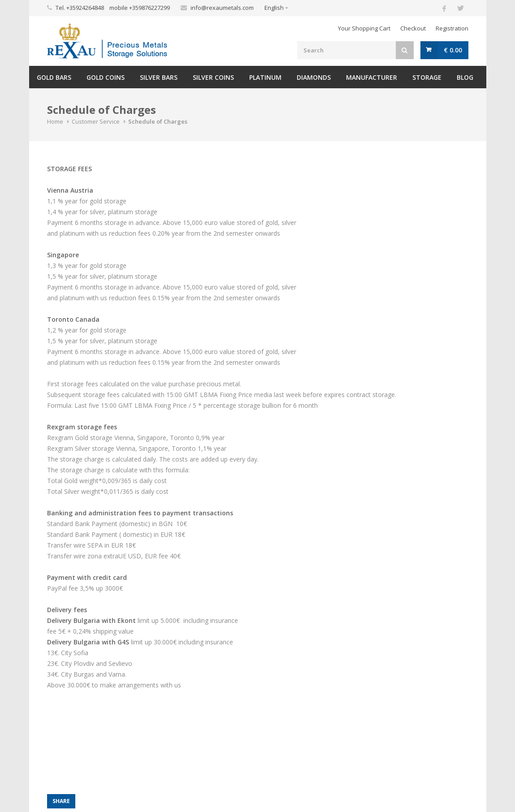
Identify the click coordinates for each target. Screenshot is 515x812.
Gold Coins (106, 77)
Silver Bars (159, 77)
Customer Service (96, 121)
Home (55, 121)
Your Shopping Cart (364, 28)
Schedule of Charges (158, 121)
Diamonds (314, 77)
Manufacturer (372, 77)
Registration (452, 28)
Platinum (265, 77)
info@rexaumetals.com (222, 8)
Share (61, 801)
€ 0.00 (453, 50)
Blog (465, 77)
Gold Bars (54, 77)
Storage (427, 77)
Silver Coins (213, 77)
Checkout (413, 28)
